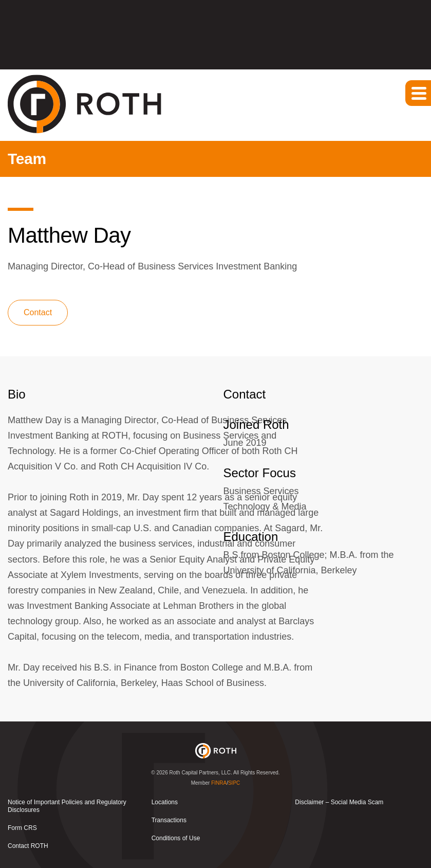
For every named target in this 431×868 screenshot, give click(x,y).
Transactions (169, 820)
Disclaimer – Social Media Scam (339, 802)
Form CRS (22, 828)
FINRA (219, 783)
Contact (38, 312)
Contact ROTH (28, 846)
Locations (165, 802)
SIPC (234, 783)
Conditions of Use (176, 838)
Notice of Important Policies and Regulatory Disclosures (67, 806)
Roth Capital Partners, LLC (200, 773)
